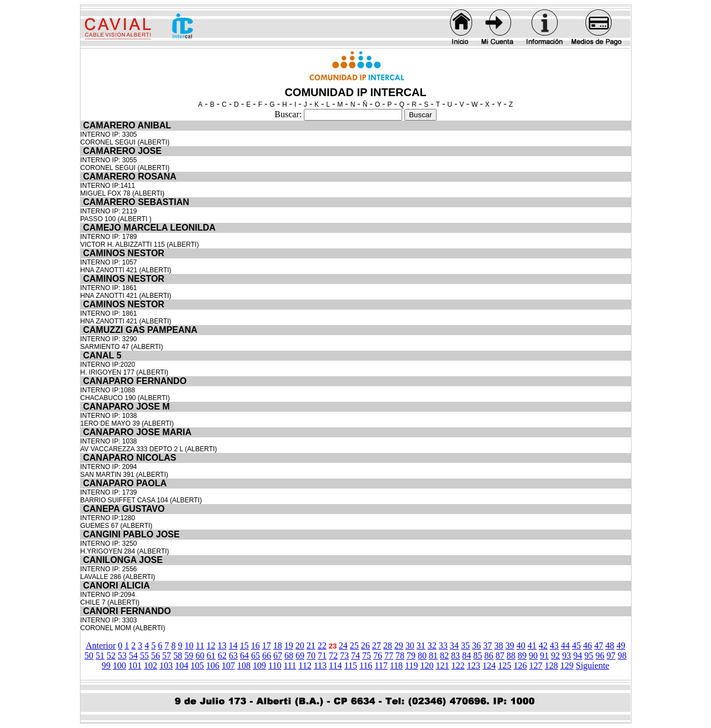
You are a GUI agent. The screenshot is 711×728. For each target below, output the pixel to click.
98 (622, 655)
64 (244, 655)
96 (600, 655)
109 (259, 665)
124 (489, 665)
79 (411, 655)
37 (488, 645)
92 (555, 655)
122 (458, 665)
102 (151, 665)
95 (589, 655)
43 (554, 645)
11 (200, 645)
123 (474, 665)
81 (433, 655)
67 (278, 655)
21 (311, 645)
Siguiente (593, 665)
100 (119, 665)
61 (211, 655)
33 (443, 645)
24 (343, 645)
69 (300, 655)
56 (156, 655)
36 (477, 645)
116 (366, 665)
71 (322, 655)
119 (411, 665)
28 (388, 645)
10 (189, 645)
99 (106, 665)
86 (489, 655)
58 (178, 655)
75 (367, 655)
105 (197, 665)
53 (122, 655)
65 (256, 655)
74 (355, 655)
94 (578, 655)
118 (396, 665)
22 (322, 645)
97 (611, 655)
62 (222, 655)
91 (544, 655)
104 (182, 665)
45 (577, 645)
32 (432, 645)
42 (543, 645)
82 (444, 655)
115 (350, 665)
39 (510, 645)
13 (222, 645)
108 (244, 665)
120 (427, 665)
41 (532, 645)
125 (505, 665)
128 (552, 665)
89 (522, 655)
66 (267, 655)
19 (289, 645)
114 (335, 665)
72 (333, 655)
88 (511, 655)
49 (621, 645)
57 (167, 655)
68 (289, 655)
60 (200, 655)
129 (567, 665)
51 (100, 655)
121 (443, 665)
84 (467, 655)
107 (228, 665)
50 (89, 655)
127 (536, 665)
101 (135, 665)
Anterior (101, 645)
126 (520, 665)
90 (533, 655)
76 (378, 655)
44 (565, 645)
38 (499, 645)
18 (278, 645)
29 (399, 645)
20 (300, 645)
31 (421, 645)
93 (567, 655)
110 (275, 665)
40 (521, 645)
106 (213, 665)
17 (267, 645)
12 (211, 645)
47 (599, 645)
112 (305, 665)
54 (133, 655)
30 (410, 645)
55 (144, 655)
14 (233, 645)
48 (610, 645)
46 (588, 645)
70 (311, 655)
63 (233, 655)
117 (381, 665)
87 (500, 655)
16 (256, 645)
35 (465, 645)
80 (422, 655)
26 (365, 645)
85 (478, 655)
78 (400, 655)
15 (244, 645)
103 (166, 665)
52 (111, 655)
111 (290, 665)
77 (389, 655)
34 (454, 645)
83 (455, 655)
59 (189, 655)
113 (320, 665)
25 (354, 645)
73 (344, 655)
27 (377, 645)
